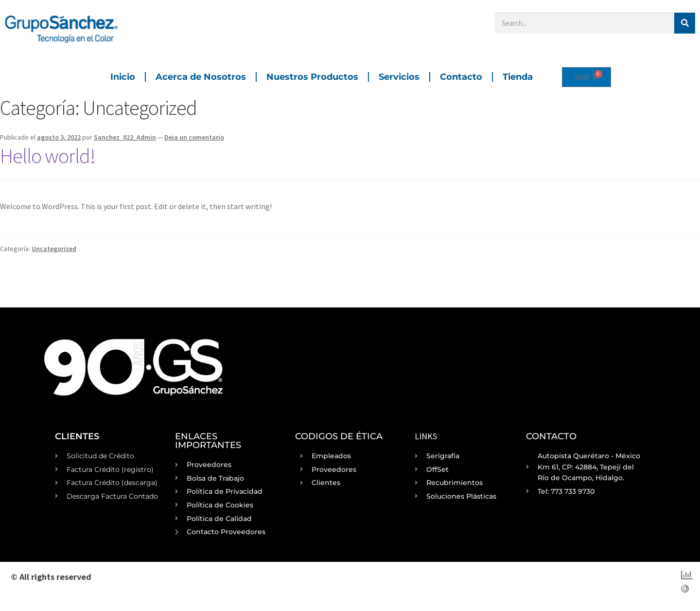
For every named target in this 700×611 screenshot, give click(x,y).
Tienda (518, 77)
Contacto (461, 77)
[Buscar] (685, 23)
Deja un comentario (194, 137)
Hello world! (48, 156)
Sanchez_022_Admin (125, 137)
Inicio (123, 77)
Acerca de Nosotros (201, 77)
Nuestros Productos (312, 77)
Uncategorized (54, 249)
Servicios (399, 77)
